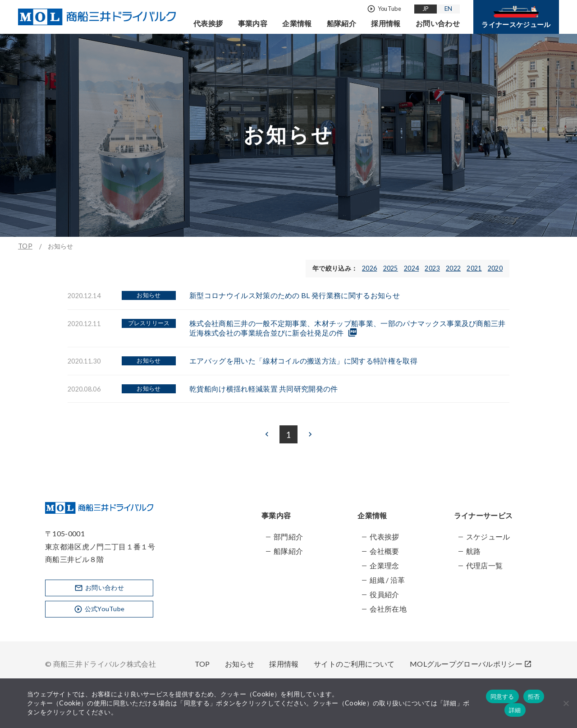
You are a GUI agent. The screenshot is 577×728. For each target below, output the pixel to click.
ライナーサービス (483, 515)
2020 (495, 268)
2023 (432, 268)
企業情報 (297, 23)
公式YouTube (99, 609)
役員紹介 (384, 594)
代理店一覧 (485, 565)
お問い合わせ (438, 23)
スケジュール (488, 537)
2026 (369, 268)
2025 (391, 268)
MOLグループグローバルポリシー (471, 664)
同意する (502, 697)
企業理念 (384, 565)
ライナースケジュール (516, 17)
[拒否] (566, 703)
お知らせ (240, 664)
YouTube (384, 9)
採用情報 (386, 23)
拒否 (534, 697)
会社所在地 (388, 609)
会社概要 (384, 551)
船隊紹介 (341, 23)
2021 (474, 268)
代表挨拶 (208, 23)
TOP (25, 246)
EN (449, 9)
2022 (453, 268)
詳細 (515, 710)
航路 (474, 551)
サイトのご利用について (354, 664)
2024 (411, 268)
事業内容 (253, 23)
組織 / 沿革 (387, 580)
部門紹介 (288, 537)
